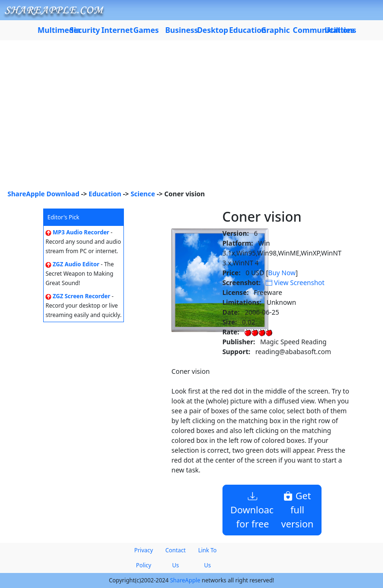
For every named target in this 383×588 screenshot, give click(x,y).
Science (143, 194)
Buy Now (282, 273)
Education (105, 194)
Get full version (297, 510)
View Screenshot (295, 282)
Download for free (253, 510)
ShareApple (185, 580)
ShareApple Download (43, 194)
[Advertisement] (191, 118)
